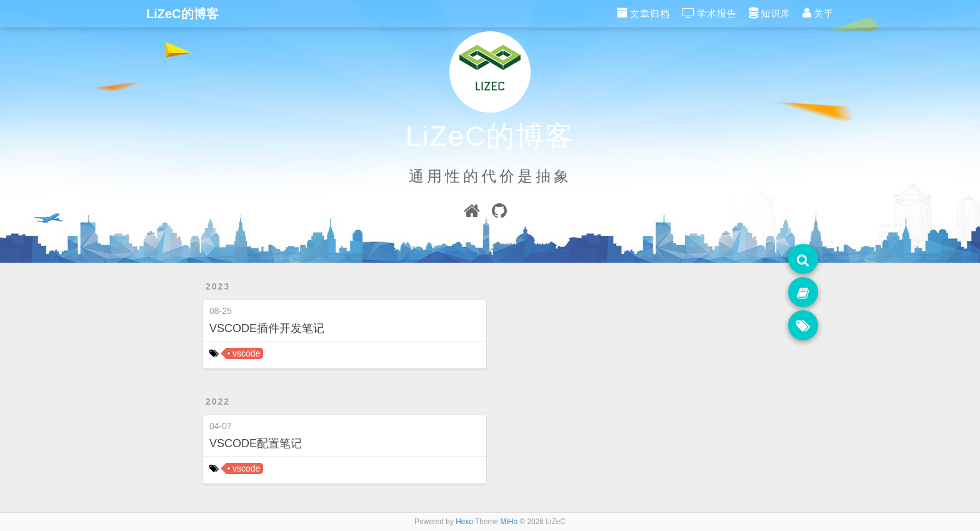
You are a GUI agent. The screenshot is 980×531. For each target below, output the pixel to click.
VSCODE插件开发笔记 (267, 328)
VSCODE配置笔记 (256, 443)
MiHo (509, 522)
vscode (246, 353)
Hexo (464, 522)
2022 (218, 402)
